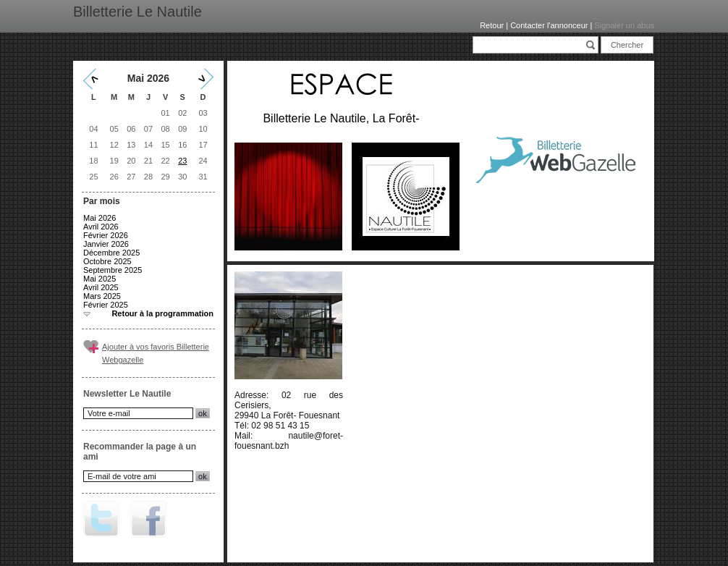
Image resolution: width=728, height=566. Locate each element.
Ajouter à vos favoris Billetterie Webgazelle (156, 353)
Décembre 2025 (111, 253)
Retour (492, 25)
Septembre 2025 (113, 270)
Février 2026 (106, 235)
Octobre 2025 (107, 261)
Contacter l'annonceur (549, 25)
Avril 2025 (101, 287)
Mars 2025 (102, 296)
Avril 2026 (101, 227)
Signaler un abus (624, 25)
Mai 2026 (100, 218)
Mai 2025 (100, 279)
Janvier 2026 (106, 244)
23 (182, 161)
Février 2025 (106, 305)
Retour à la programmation (162, 313)
